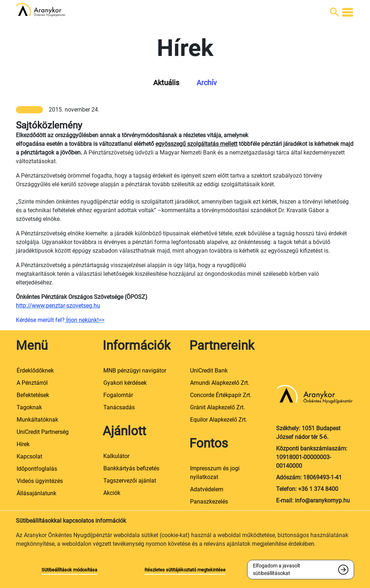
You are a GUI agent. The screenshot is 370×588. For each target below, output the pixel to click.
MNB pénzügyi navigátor (135, 371)
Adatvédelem (207, 489)
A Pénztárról (32, 383)
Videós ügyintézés (40, 481)
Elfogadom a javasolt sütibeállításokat (277, 569)
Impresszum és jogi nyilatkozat (215, 473)
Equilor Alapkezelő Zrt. (219, 420)
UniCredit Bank (209, 371)
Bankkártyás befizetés (131, 468)
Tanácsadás (119, 407)
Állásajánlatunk (36, 493)
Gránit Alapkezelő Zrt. (218, 407)
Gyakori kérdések (125, 383)
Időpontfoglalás (37, 469)
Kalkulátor (116, 456)
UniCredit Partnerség (43, 432)
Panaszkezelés (209, 502)
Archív (207, 83)
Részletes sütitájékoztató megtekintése (185, 570)
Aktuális (166, 83)
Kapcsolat (29, 456)
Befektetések (33, 395)
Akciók (112, 493)
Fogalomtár (118, 395)
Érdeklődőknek (35, 371)
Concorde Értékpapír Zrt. (221, 395)
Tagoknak (29, 407)
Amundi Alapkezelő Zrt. (220, 383)
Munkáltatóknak (37, 420)
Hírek (23, 444)
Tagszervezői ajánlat (130, 481)
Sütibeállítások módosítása (69, 570)
